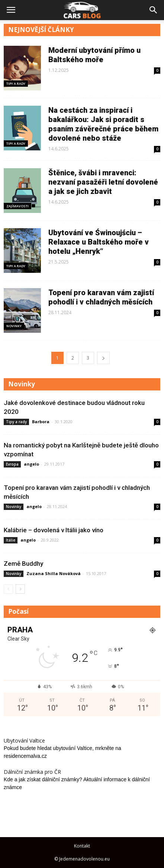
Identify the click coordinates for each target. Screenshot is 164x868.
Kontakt (82, 846)
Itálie (11, 540)
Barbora (41, 422)
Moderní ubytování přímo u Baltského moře (94, 55)
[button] (154, 10)
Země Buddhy (23, 564)
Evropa (12, 464)
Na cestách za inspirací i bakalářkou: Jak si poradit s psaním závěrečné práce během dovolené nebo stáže (103, 124)
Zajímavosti (17, 206)
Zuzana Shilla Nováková (54, 573)
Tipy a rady (16, 84)
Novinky (14, 326)
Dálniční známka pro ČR (32, 772)
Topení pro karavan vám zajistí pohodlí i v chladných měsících (101, 297)
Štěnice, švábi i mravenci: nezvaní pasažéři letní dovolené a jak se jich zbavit (103, 182)
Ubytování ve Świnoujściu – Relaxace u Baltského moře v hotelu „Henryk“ (99, 242)
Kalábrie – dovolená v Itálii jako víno (54, 530)
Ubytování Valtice (24, 741)
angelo (31, 464)
